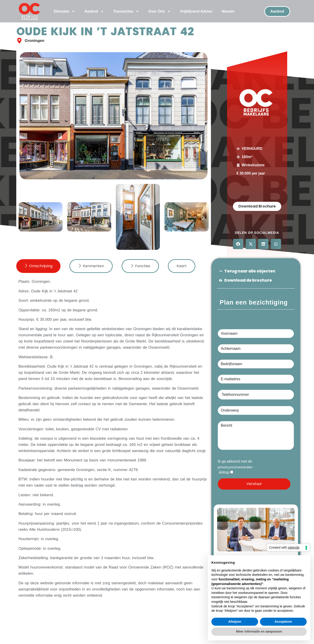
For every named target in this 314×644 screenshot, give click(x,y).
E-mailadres (256, 379)
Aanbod (94, 11)
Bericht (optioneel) (256, 436)
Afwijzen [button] (235, 622)
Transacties (126, 11)
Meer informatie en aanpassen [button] (259, 631)
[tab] (38, 268)
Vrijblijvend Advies (196, 11)
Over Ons (160, 11)
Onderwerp (256, 410)
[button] (24, 220)
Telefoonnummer (256, 393)
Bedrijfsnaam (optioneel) (256, 364)
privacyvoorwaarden (235, 469)
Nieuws (228, 11)
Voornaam (256, 334)
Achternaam (256, 349)
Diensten (65, 11)
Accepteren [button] (283, 622)
